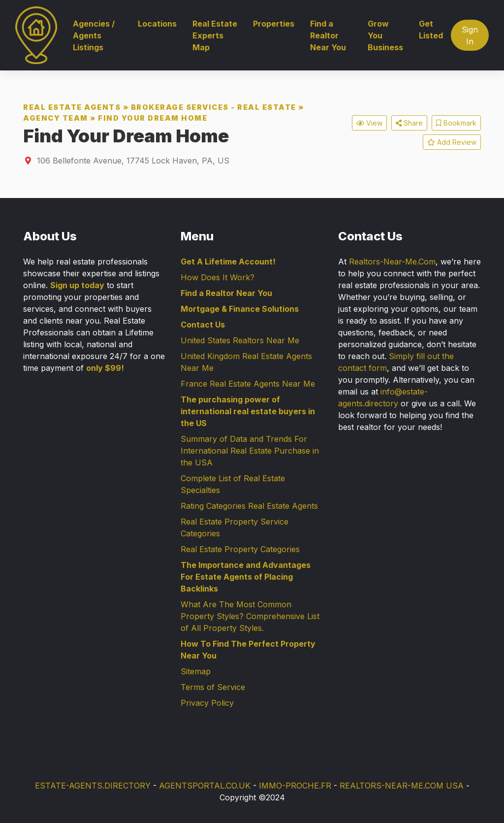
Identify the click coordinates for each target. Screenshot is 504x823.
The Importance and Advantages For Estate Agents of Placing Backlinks (246, 577)
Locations (157, 24)
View (369, 123)
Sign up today (77, 285)
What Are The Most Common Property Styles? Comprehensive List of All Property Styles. (250, 616)
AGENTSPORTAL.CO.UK (205, 786)
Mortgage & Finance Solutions (240, 309)
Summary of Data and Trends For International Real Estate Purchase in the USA (250, 451)
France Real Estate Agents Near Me (248, 384)
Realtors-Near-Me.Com (392, 262)
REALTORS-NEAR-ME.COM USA (402, 786)
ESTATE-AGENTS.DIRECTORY (93, 786)
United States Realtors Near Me (240, 340)
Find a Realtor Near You (328, 35)
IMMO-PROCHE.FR (295, 786)
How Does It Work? (218, 277)
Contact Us (203, 325)
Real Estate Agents (72, 107)
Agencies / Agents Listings (94, 35)
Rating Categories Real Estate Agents (249, 506)
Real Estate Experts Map (215, 35)
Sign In (470, 35)
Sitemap (196, 671)
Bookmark (456, 123)
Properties (274, 24)
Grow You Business (385, 35)
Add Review (452, 142)
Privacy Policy (207, 703)
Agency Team (56, 118)
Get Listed (431, 30)
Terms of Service (213, 687)
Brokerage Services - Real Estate (214, 107)
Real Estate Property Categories (240, 549)
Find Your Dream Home (153, 118)
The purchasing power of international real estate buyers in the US (248, 411)
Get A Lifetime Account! (228, 262)
